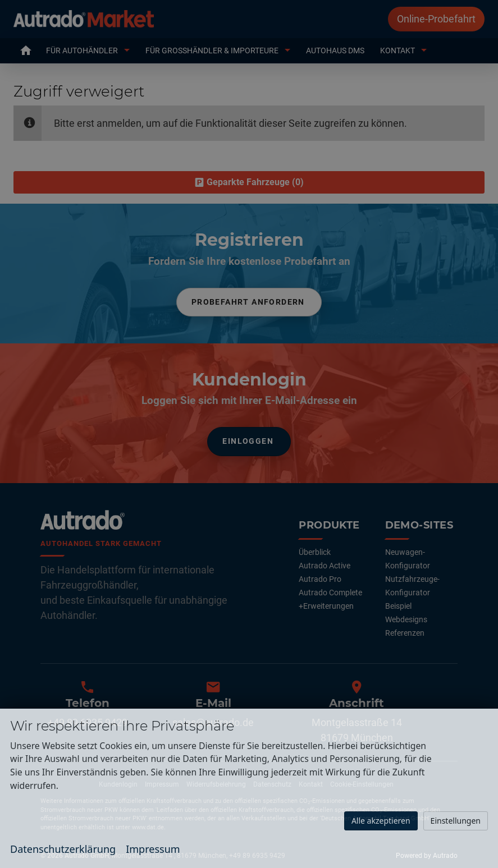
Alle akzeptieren (381, 821)
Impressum (153, 849)
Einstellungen (456, 821)
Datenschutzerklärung (63, 849)
